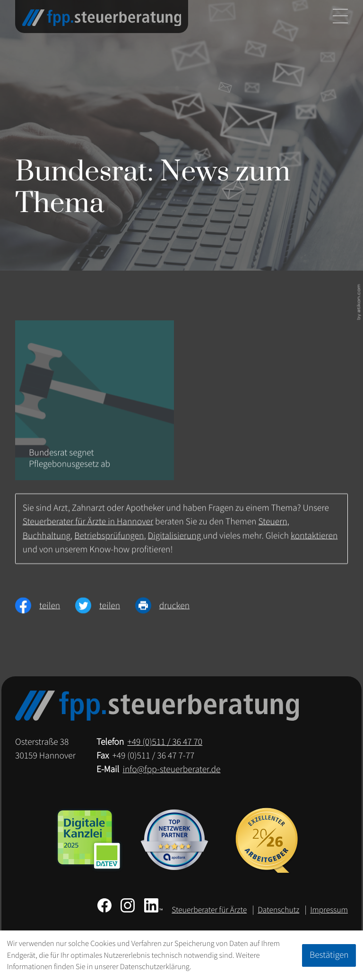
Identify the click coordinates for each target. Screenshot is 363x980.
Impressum (329, 910)
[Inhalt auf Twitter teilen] (105, 607)
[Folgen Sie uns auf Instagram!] (128, 905)
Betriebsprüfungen (109, 537)
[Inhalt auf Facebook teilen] (45, 607)
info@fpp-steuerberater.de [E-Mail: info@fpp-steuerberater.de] (172, 769)
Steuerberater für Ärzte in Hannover (88, 523)
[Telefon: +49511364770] (165, 742)
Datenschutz (278, 910)
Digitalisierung (176, 537)
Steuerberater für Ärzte (209, 910)
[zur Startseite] (102, 18)
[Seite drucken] (170, 607)
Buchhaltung (47, 537)
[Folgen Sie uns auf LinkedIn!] (153, 905)
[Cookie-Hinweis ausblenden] (329, 955)
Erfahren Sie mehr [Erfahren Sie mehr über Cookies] (221, 967)
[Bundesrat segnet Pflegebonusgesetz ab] (95, 402)
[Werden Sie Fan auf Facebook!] (104, 905)
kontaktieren (314, 537)
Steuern (272, 523)
